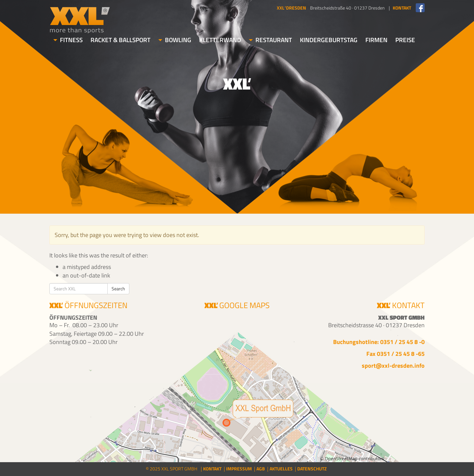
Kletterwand (220, 40)
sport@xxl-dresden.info (393, 366)
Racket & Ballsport (120, 40)
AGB (261, 469)
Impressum (239, 469)
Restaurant (270, 40)
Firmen (376, 40)
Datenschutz (312, 469)
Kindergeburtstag (329, 40)
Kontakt (212, 469)
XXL (80, 20)
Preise (405, 40)
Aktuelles (281, 469)
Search (118, 289)
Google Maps (237, 306)
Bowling (175, 40)
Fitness (68, 40)
